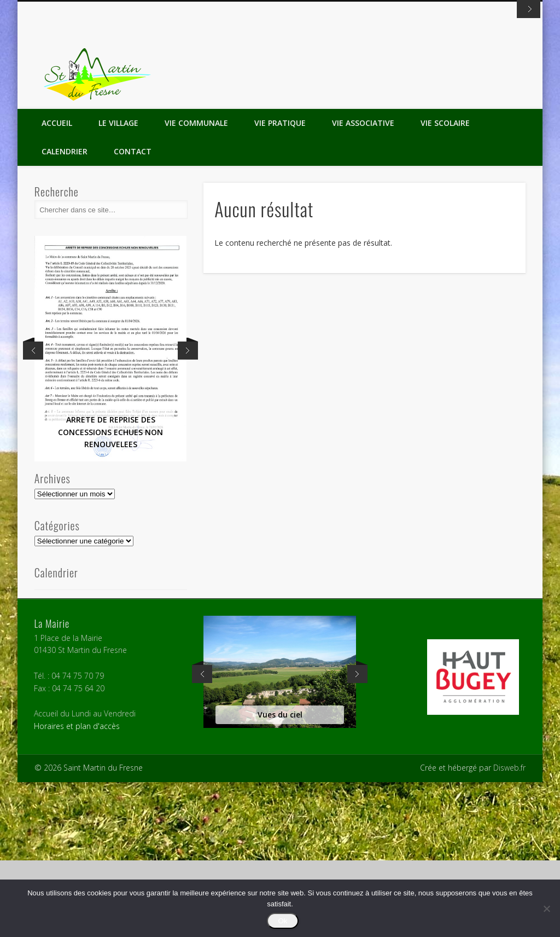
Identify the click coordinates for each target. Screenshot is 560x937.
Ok (282, 921)
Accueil (57, 278)
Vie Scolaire (445, 278)
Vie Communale (196, 278)
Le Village (118, 278)
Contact (133, 306)
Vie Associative (363, 278)
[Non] (546, 909)
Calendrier (65, 306)
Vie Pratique (280, 278)
